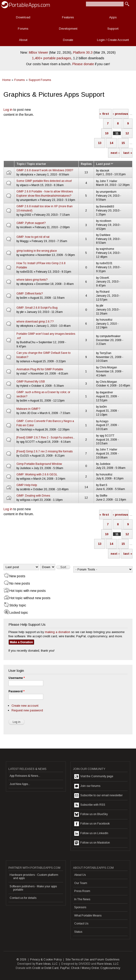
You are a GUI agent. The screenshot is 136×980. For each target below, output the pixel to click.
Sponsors (80, 907)
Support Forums (40, 80)
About (23, 40)
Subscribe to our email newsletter (98, 796)
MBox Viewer (39, 52)
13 (100, 143)
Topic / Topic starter (31, 164)
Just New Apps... (20, 784)
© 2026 (21, 960)
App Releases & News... (25, 776)
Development (68, 29)
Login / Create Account (113, 40)
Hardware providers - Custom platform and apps (34, 876)
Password (16, 691)
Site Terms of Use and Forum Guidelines (93, 960)
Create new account (25, 706)
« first (104, 114)
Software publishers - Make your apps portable (33, 888)
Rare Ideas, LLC (47, 964)
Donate (68, 40)
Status (78, 932)
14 (111, 143)
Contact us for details (23, 898)
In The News (82, 899)
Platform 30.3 (83, 52)
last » (128, 153)
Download (23, 17)
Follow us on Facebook (92, 824)
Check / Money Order (85, 968)
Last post (105, 164)
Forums (23, 29)
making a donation (58, 632)
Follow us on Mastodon (92, 843)
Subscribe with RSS (90, 805)
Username (17, 678)
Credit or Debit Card (45, 968)
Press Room (82, 891)
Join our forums (87, 786)
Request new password (27, 710)
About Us (80, 875)
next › (115, 153)
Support (113, 29)
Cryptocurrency (110, 968)
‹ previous (120, 114)
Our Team (81, 883)
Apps (113, 17)
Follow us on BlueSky (91, 814)
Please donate (83, 64)
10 (107, 133)
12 (127, 133)
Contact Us (81, 924)
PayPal (65, 968)
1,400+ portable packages (52, 58)
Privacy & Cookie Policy (46, 960)
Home (6, 80)
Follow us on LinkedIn (91, 833)
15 (123, 143)
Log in (8, 110)
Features (68, 17)
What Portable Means (88, 916)
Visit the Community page (94, 777)
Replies (86, 164)
